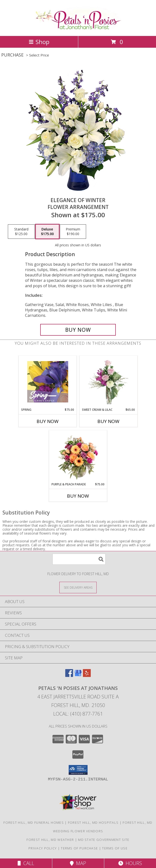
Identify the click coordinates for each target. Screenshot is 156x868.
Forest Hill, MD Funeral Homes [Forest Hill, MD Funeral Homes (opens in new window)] (34, 822)
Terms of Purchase (79, 848)
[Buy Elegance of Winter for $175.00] (78, 330)
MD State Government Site (104, 840)
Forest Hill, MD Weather (50, 840)
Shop (39, 42)
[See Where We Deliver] (78, 587)
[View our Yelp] (87, 675)
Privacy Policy (43, 848)
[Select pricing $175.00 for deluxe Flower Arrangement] (47, 232)
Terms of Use (115, 848)
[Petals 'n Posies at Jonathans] (78, 29)
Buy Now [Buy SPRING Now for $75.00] (48, 421)
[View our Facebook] (69, 675)
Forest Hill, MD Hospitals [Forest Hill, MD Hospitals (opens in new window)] (93, 822)
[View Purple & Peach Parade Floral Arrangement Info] (78, 456)
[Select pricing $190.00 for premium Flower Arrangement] (73, 232)
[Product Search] (79, 559)
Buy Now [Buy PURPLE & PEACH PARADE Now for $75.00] (78, 496)
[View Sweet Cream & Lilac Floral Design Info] (109, 382)
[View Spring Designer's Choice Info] (48, 382)
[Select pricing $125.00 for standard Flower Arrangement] (21, 232)
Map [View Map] (78, 863)
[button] (78, 770)
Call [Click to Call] (26, 863)
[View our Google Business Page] (78, 675)
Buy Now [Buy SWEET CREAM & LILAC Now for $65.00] (108, 421)
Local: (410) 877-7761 (78, 714)
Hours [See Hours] (130, 863)
